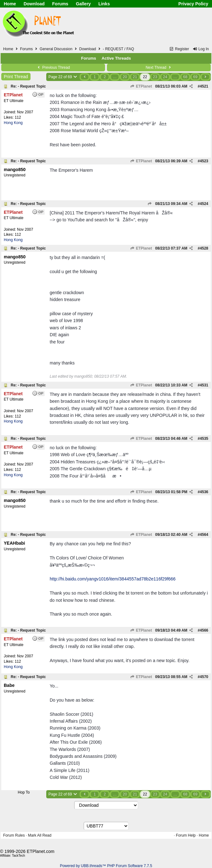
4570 (204, 677)
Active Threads (116, 58)
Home (10, 4)
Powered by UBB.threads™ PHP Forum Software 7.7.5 (106, 866)
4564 (204, 535)
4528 (204, 248)
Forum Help (186, 835)
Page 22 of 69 (63, 77)
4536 (204, 492)
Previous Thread (53, 67)
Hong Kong (13, 123)
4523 (204, 161)
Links (104, 4)
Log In (201, 49)
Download (34, 4)
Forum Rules (14, 835)
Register (179, 49)
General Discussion (56, 49)
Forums (60, 4)
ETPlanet (141, 86)
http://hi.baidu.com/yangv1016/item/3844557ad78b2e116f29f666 (113, 579)
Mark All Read (40, 835)
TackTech (19, 856)
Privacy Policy (193, 4)
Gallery (83, 4)
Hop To (24, 792)
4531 (204, 385)
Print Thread (16, 77)
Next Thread (159, 67)
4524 (204, 204)
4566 (204, 630)
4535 (204, 439)
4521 (204, 86)
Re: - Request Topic (28, 86)
